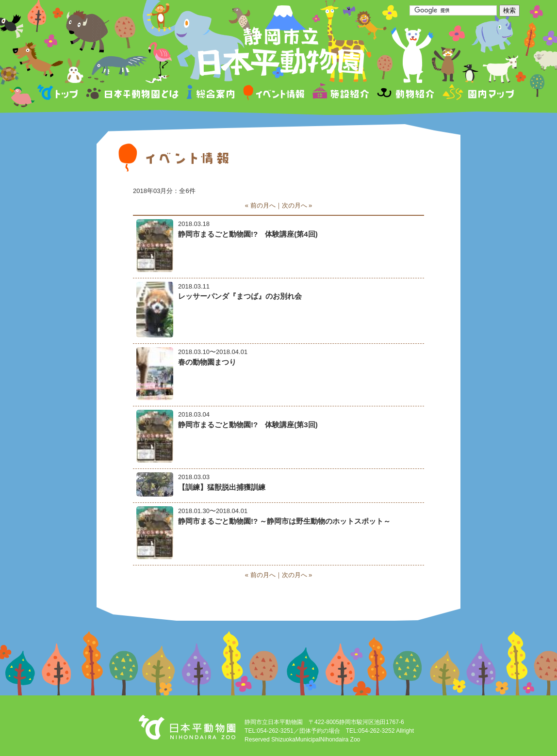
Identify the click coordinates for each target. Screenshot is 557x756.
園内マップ (477, 94)
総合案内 (211, 94)
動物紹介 (405, 94)
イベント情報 (274, 94)
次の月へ (295, 205)
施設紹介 (341, 94)
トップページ (59, 94)
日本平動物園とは (133, 94)
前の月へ (263, 205)
